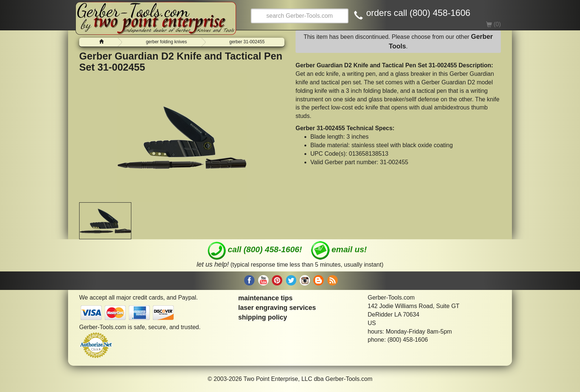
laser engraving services (277, 308)
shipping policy (263, 317)
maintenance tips (265, 298)
